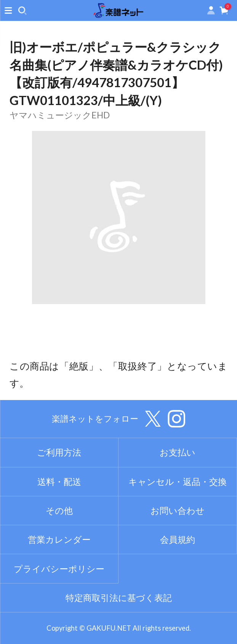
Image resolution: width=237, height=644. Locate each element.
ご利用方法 (59, 452)
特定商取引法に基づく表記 (119, 598)
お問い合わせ (178, 510)
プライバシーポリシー (59, 569)
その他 (59, 510)
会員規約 (178, 539)
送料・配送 (59, 481)
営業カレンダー (59, 539)
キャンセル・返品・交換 (178, 481)
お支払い (178, 452)
